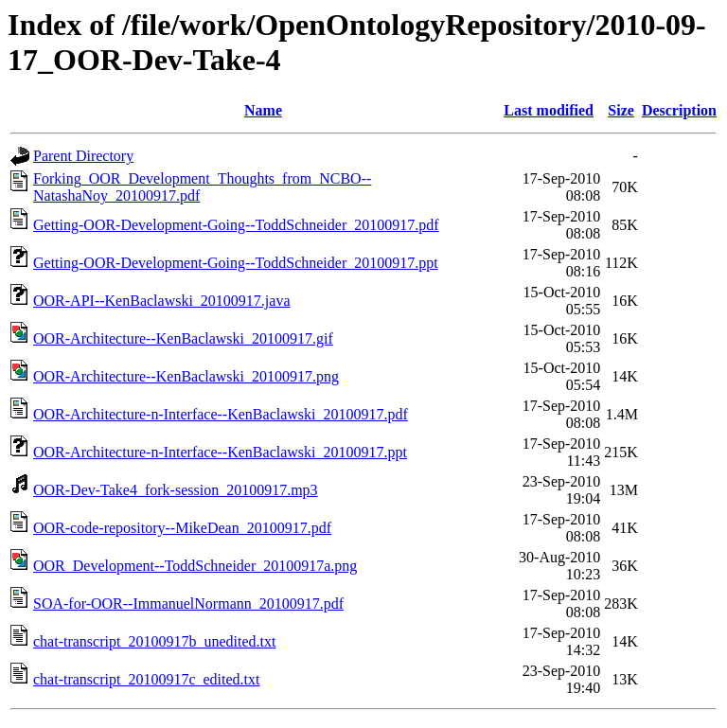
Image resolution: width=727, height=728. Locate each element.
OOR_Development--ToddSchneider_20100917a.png (195, 566)
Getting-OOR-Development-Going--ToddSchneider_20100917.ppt (236, 263)
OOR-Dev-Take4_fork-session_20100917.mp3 (176, 490)
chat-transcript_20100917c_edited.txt (146, 679)
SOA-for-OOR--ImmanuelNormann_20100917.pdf (188, 604)
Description (679, 110)
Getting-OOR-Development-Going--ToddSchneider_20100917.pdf (236, 225)
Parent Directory (83, 156)
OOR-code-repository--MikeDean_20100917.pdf (182, 528)
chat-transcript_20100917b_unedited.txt (154, 641)
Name (263, 110)
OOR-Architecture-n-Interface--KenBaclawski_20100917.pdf (221, 414)
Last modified (549, 110)
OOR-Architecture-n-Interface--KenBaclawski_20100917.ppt (220, 452)
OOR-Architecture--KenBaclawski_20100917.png (186, 376)
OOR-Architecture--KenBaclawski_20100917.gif (183, 338)
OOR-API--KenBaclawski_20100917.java (162, 301)
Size (621, 110)
